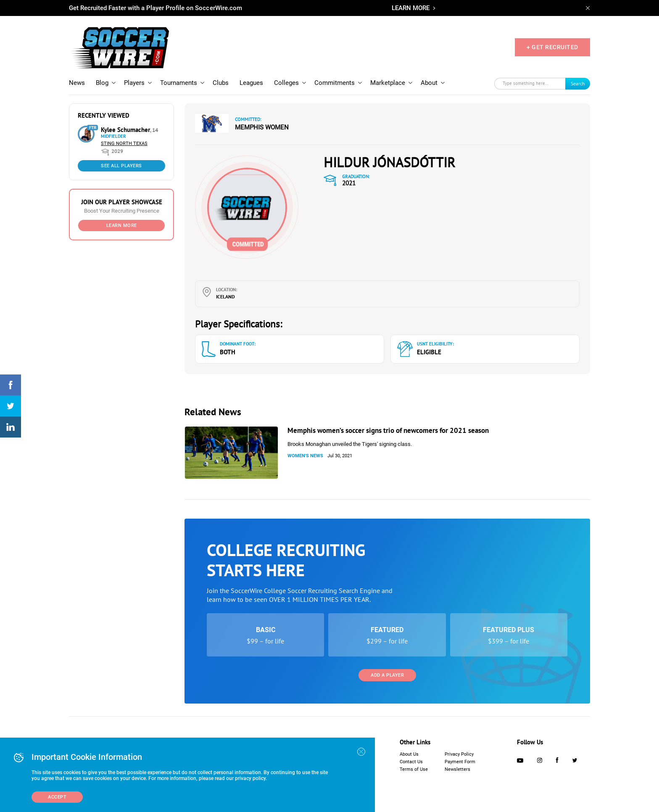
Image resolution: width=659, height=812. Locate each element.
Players (134, 83)
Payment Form (460, 762)
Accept (57, 797)
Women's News (305, 456)
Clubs (221, 83)
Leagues (251, 83)
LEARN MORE (411, 8)
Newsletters (457, 769)
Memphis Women (262, 127)
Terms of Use (414, 769)
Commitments (335, 83)
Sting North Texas (124, 144)
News (77, 83)
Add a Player (387, 675)
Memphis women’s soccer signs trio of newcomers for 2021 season (388, 430)
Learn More (122, 225)
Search (578, 83)
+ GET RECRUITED (552, 47)
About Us (409, 754)
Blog (102, 83)
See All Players (121, 166)
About (429, 83)
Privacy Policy (459, 754)
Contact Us (411, 762)
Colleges (286, 83)
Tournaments (179, 83)
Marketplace (388, 83)
